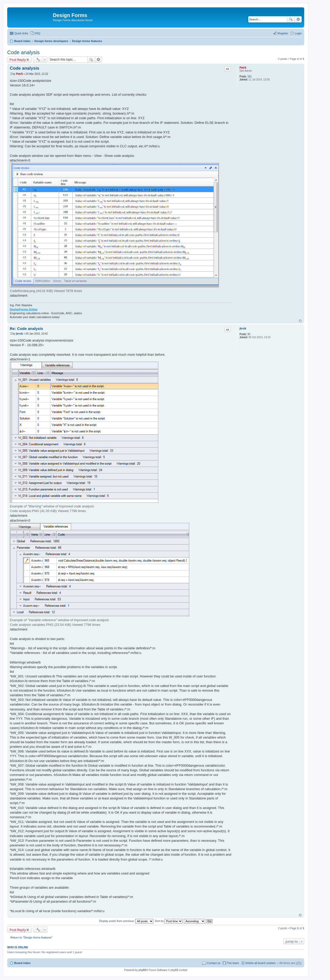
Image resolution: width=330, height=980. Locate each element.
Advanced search (298, 19)
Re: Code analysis (26, 329)
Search (291, 19)
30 (249, 334)
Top (300, 321)
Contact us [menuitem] (214, 963)
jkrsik (243, 329)
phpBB (142, 970)
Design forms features (87, 41)
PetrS (243, 68)
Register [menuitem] (283, 33)
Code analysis (23, 52)
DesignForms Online (24, 309)
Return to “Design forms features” (31, 937)
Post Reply (18, 60)
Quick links (21, 33)
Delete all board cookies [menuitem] (261, 963)
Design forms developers (51, 41)
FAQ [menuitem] (37, 33)
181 (250, 76)
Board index (22, 41)
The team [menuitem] (233, 963)
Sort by (169, 921)
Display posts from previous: (126, 921)
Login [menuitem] (298, 33)
